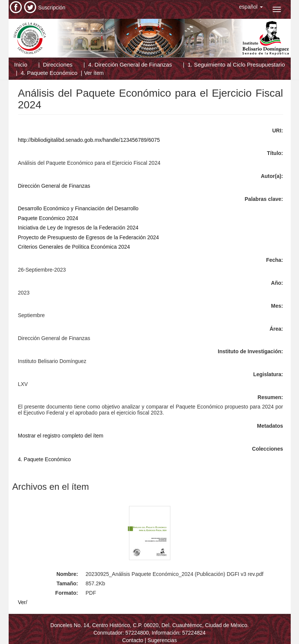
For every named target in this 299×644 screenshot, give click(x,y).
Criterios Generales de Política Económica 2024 (74, 247)
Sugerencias (162, 640)
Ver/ (23, 602)
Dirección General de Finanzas (54, 186)
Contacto (133, 640)
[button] (251, 7)
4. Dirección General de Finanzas (130, 65)
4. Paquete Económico (49, 73)
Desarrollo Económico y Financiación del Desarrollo (78, 208)
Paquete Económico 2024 (48, 218)
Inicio (21, 65)
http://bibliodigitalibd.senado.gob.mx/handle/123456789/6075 (89, 140)
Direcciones (58, 65)
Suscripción (52, 8)
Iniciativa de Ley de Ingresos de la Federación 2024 (78, 228)
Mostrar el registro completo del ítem (61, 436)
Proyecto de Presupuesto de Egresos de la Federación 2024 (89, 237)
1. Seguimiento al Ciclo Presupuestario (236, 65)
